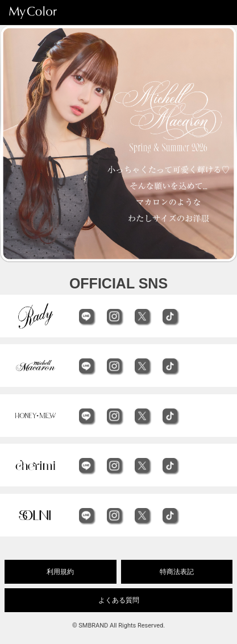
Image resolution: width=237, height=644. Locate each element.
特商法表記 (177, 572)
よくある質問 (119, 600)
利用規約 (60, 572)
